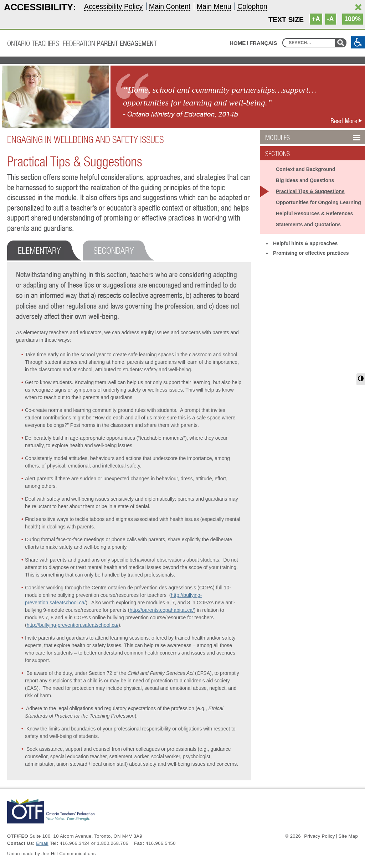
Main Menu (214, 6)
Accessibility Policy (113, 6)
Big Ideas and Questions (305, 180)
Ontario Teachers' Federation (82, 43)
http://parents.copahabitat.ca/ (162, 610)
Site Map (348, 836)
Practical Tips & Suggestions (310, 191)
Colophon (252, 6)
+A (316, 19)
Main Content (170, 6)
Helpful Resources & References (314, 213)
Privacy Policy (319, 836)
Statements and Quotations (308, 224)
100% (353, 19)
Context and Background (305, 169)
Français (263, 43)
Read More (348, 121)
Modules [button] (295, 138)
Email (42, 843)
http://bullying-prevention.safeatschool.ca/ (73, 625)
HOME (238, 43)
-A (331, 19)
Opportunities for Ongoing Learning (318, 202)
